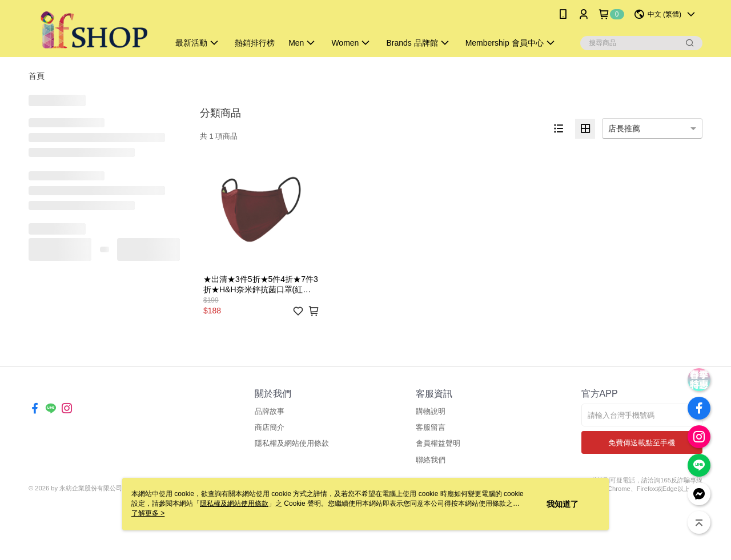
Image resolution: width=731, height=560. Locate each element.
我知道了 (563, 504)
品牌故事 (270, 411)
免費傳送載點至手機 (642, 443)
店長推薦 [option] (624, 128)
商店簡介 (270, 427)
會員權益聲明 (438, 443)
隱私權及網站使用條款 (292, 443)
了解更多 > (148, 513)
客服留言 (431, 427)
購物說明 (431, 411)
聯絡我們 (431, 460)
